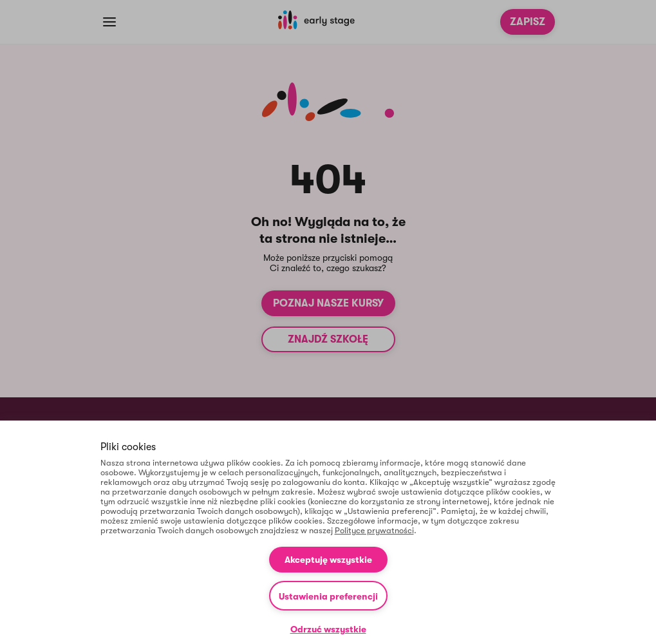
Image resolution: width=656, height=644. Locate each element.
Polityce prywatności (374, 530)
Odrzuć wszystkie (328, 629)
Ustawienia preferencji (328, 596)
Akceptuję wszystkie (328, 560)
